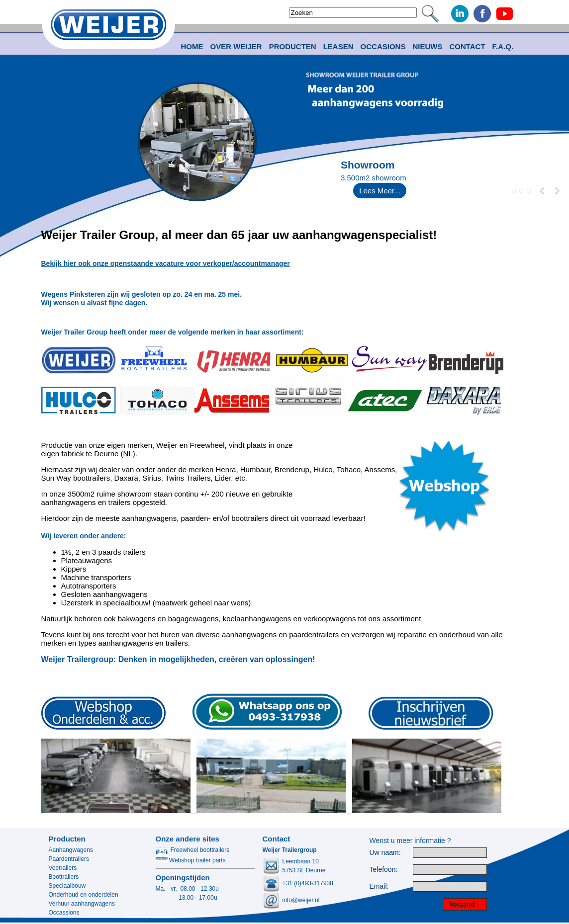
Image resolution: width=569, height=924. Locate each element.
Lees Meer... (380, 191)
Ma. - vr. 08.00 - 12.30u (187, 889)
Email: (379, 886)
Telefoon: (384, 870)
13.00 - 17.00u (187, 898)
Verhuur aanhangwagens (82, 904)
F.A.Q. (503, 46)
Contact (467, 46)
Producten (67, 839)
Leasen (338, 46)
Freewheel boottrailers (193, 850)
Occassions (64, 913)
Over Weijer (236, 46)
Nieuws (427, 46)
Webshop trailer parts (191, 860)
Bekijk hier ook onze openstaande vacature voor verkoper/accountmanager (166, 263)
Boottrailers (64, 877)
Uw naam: (385, 853)
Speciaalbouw (67, 886)
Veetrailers (63, 868)
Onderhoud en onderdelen (84, 895)
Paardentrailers (69, 859)
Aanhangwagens (71, 850)
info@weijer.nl (301, 900)
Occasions (383, 46)
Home (192, 46)
